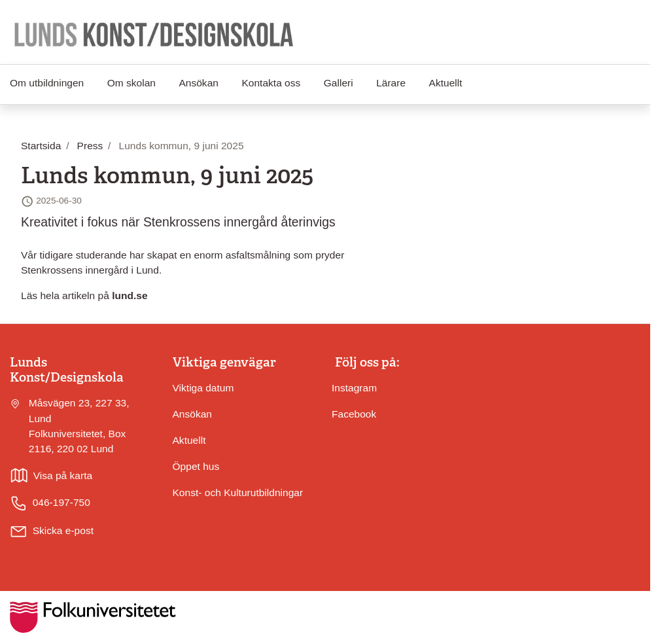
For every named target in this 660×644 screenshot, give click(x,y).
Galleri (339, 83)
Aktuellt (446, 83)
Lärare (391, 83)
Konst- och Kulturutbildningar (238, 492)
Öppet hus (196, 466)
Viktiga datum (203, 388)
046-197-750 (50, 503)
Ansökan (199, 83)
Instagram (354, 388)
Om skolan (131, 83)
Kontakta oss (271, 83)
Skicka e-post (63, 530)
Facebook (354, 414)
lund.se (130, 295)
